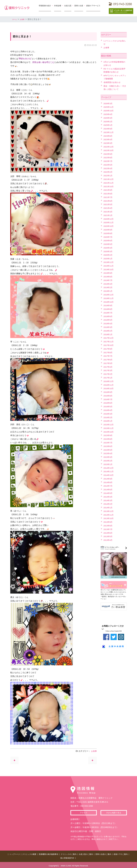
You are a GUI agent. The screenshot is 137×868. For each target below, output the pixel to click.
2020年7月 (108, 237)
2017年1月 (108, 378)
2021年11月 (109, 183)
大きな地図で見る (114, 813)
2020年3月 (108, 251)
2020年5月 (108, 244)
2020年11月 (109, 222)
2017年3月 (108, 370)
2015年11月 (109, 428)
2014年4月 (108, 497)
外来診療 (58, 6)
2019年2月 (108, 287)
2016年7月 (108, 399)
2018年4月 (108, 324)
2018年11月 (109, 298)
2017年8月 (108, 353)
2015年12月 (109, 425)
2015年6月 (108, 446)
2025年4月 (108, 114)
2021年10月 (109, 187)
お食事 (24, 19)
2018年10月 (109, 302)
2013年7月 (108, 529)
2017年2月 (108, 374)
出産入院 (68, 6)
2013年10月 (109, 518)
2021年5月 (108, 204)
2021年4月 (108, 208)
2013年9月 (108, 522)
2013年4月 (108, 540)
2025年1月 (108, 125)
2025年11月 (109, 107)
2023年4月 (108, 139)
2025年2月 (108, 122)
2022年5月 (108, 165)
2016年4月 (108, 410)
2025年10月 (109, 111)
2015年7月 (108, 443)
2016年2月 (108, 417)
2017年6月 (108, 360)
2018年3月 (108, 327)
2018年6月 (108, 316)
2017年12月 (109, 338)
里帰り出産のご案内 (103, 854)
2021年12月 (109, 179)
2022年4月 (108, 168)
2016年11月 (109, 385)
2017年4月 (108, 367)
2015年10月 (109, 432)
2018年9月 (108, 305)
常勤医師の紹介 (45, 6)
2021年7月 (108, 197)
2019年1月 (108, 291)
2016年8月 (108, 396)
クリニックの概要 (29, 854)
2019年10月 (109, 270)
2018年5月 (108, 320)
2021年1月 (108, 215)
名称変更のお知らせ (113, 82)
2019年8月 (108, 277)
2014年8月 (108, 482)
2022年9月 (108, 154)
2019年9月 (108, 273)
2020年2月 (108, 255)
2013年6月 (108, 533)
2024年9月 (108, 129)
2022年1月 (108, 176)
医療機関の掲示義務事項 (49, 854)
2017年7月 (108, 356)
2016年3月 (108, 414)
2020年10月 (109, 226)
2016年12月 (109, 381)
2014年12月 (109, 468)
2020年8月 (108, 233)
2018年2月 (108, 331)
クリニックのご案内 (69, 854)
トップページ (15, 854)
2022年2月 (108, 172)
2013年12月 (109, 511)
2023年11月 (109, 132)
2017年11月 (109, 342)
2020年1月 (108, 259)
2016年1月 (108, 421)
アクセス (84, 813)
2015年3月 (108, 457)
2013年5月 (108, 536)
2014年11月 (109, 471)
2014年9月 (108, 479)
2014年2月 (108, 504)
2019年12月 (109, 262)
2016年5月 (108, 407)
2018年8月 (108, 309)
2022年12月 (109, 147)
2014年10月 (109, 475)
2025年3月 (108, 118)
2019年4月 (108, 284)
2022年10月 (109, 150)
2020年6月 (108, 241)
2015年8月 (108, 439)
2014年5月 (108, 493)
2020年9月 (108, 230)
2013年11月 (109, 515)
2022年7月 (108, 161)
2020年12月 (109, 219)
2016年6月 (108, 403)
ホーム (15, 19)
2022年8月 (108, 158)
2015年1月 (108, 464)
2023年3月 (108, 143)
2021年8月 (108, 194)
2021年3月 (108, 212)
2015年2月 (108, 461)
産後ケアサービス (93, 6)
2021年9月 (108, 190)
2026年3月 (108, 104)
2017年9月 (108, 349)
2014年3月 (108, 500)
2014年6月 (108, 490)
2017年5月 (108, 363)
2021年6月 (108, 201)
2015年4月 (108, 453)
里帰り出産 (79, 6)
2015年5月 (108, 450)
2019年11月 (109, 266)
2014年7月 (108, 486)
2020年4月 (108, 248)
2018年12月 (109, 295)
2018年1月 (108, 334)
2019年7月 (108, 280)
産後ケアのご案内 (121, 854)
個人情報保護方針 (67, 857)
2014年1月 (108, 508)
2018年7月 (108, 313)
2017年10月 (109, 345)
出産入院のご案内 (86, 854)
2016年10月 (109, 388)
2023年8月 (108, 136)
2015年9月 (108, 435)
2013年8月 (108, 526)
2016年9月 (108, 392)
